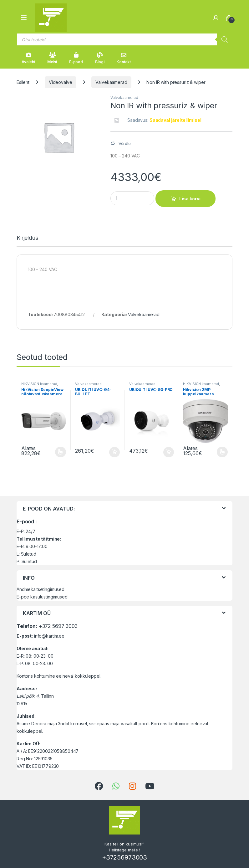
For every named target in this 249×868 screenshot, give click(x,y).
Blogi (100, 58)
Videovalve (61, 82)
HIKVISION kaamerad (39, 384)
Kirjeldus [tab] (27, 238)
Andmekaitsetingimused (41, 589)
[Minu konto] (216, 18)
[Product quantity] (132, 198)
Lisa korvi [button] (114, 452)
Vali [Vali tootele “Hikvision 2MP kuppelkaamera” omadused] (222, 452)
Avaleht (28, 58)
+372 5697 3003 (58, 626)
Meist (52, 58)
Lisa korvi (190, 199)
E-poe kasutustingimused (42, 597)
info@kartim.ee (49, 636)
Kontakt (123, 58)
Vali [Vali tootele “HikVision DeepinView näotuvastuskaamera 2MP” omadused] (61, 452)
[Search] (225, 39)
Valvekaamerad (111, 82)
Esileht (23, 82)
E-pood (76, 58)
